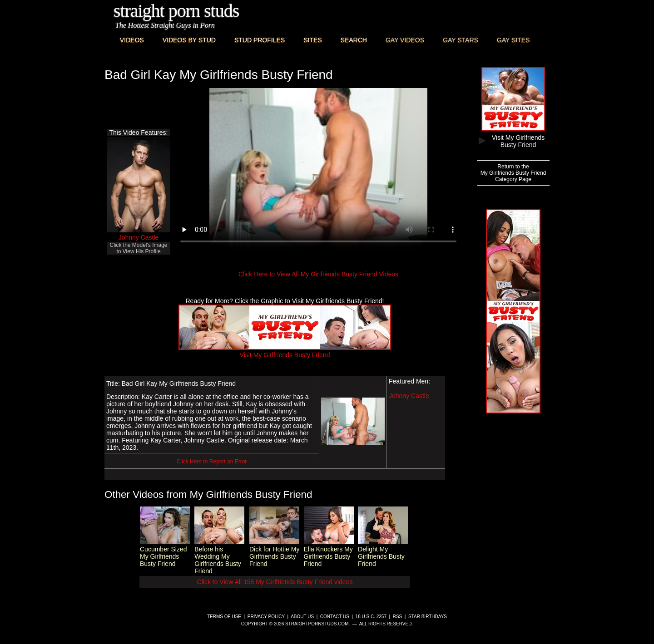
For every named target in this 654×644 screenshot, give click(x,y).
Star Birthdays (428, 617)
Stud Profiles (260, 40)
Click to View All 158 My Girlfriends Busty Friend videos (275, 582)
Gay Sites (513, 40)
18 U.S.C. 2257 (371, 617)
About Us (302, 617)
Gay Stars (461, 40)
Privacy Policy (266, 617)
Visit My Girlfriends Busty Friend (285, 351)
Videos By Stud (189, 40)
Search (354, 40)
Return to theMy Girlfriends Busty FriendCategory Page (513, 173)
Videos (132, 40)
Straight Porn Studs (176, 11)
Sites (312, 40)
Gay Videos (405, 40)
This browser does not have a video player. (318, 170)
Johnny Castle (139, 237)
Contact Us (335, 617)
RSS (398, 617)
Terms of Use (224, 617)
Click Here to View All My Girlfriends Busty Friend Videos (318, 274)
